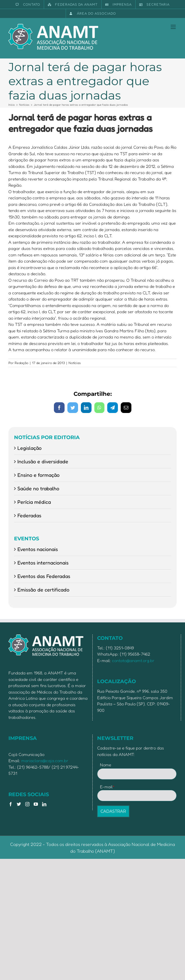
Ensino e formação (38, 475)
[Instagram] (27, 804)
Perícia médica (34, 502)
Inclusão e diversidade (43, 461)
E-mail (107, 787)
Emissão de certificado (43, 590)
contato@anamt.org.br (133, 661)
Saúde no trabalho (38, 488)
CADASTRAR (113, 811)
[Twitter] (19, 804)
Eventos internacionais (43, 563)
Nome (106, 765)
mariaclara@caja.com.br (45, 761)
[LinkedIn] (44, 804)
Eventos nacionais (38, 549)
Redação (21, 363)
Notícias (75, 363)
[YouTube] (36, 804)
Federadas (29, 515)
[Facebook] (11, 804)
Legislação (29, 448)
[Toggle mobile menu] (174, 27)
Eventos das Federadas (44, 576)
